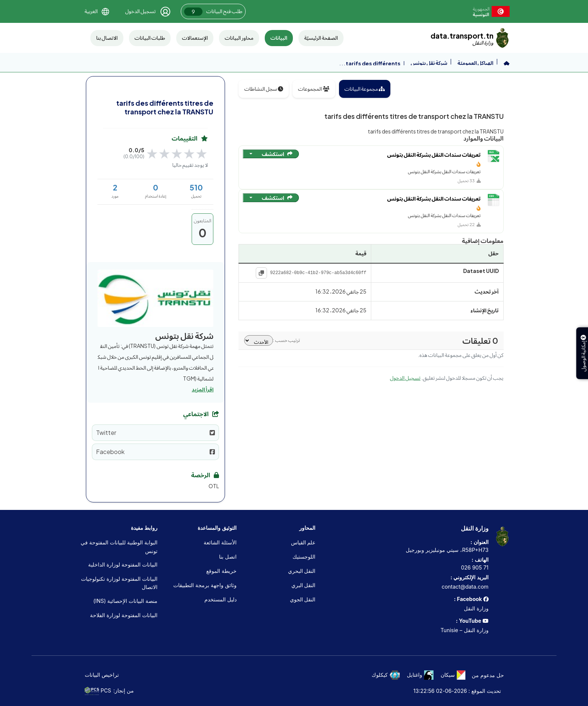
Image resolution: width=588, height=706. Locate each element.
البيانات (279, 37)
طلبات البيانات (150, 37)
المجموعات (314, 88)
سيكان (453, 675)
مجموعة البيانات (365, 88)
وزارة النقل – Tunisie (465, 630)
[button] (97, 11)
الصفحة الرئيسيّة (321, 37)
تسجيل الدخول (405, 378)
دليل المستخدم (220, 599)
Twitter (155, 432)
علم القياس (303, 542)
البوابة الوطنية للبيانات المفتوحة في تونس (119, 546)
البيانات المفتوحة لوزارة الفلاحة (124, 615)
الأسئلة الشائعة (220, 542)
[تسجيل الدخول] (148, 12)
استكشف (277, 154)
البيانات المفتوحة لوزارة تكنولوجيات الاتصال (119, 583)
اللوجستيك (304, 557)
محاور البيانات (239, 37)
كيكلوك (386, 675)
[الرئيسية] (507, 63)
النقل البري (304, 585)
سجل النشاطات (263, 88)
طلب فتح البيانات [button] (213, 12)
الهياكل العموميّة (475, 63)
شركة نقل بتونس (429, 63)
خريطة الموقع (221, 571)
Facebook (155, 452)
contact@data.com (465, 587)
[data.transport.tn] (470, 38)
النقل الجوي (303, 599)
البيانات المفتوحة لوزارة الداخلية (123, 564)
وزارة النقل (476, 608)
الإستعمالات (195, 37)
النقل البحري (302, 571)
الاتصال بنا (107, 37)
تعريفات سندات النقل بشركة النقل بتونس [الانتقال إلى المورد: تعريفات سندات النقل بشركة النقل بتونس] (434, 155)
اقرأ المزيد (202, 389)
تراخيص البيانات (102, 675)
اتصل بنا (228, 557)
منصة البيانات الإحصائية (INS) (125, 601)
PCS (98, 691)
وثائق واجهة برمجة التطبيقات (205, 585)
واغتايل (420, 675)
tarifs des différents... (370, 63)
